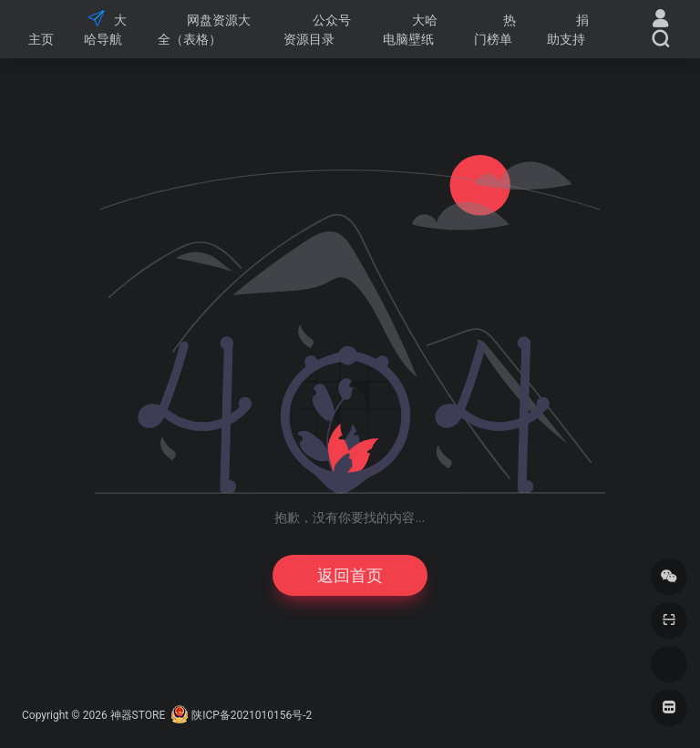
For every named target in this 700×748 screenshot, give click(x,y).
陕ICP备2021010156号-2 (252, 715)
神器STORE (138, 715)
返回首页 (350, 575)
